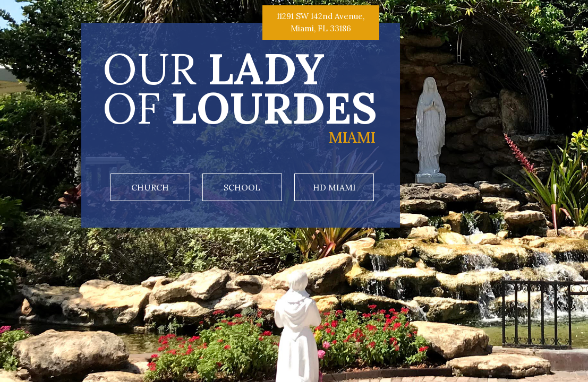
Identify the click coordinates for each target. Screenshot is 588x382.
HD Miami (334, 187)
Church (150, 187)
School (242, 187)
